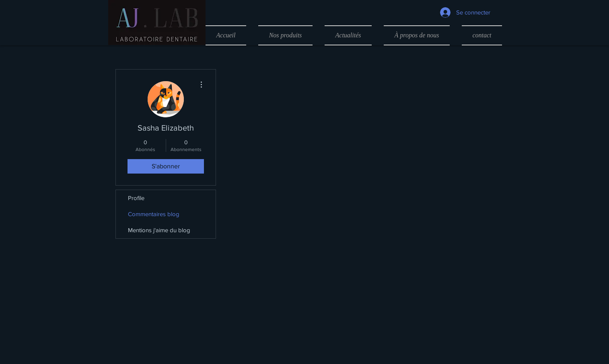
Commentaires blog (154, 214)
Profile (136, 198)
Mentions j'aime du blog (159, 230)
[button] (285, 35)
